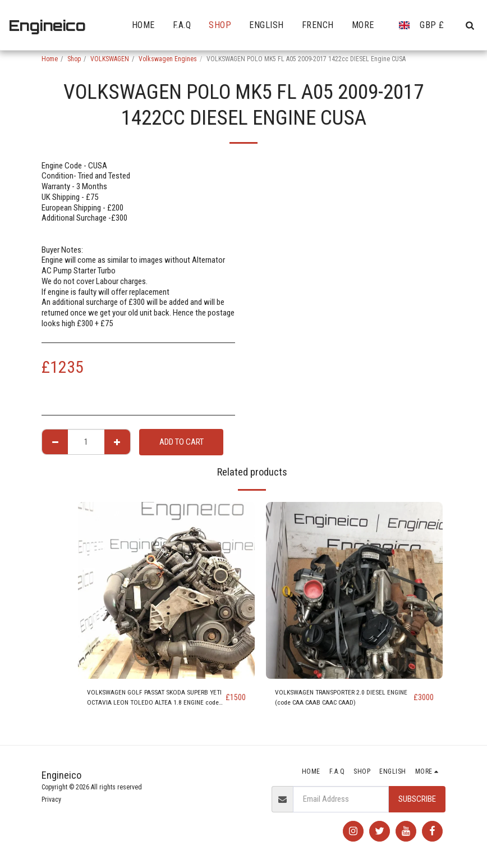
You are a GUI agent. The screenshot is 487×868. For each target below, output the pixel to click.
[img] (166, 590)
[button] (470, 25)
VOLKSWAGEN (110, 59)
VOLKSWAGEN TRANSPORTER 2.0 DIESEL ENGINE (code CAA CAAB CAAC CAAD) (342, 700)
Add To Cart (182, 442)
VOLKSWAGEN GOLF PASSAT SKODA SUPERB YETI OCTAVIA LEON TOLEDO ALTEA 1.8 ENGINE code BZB (147, 701)
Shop (74, 59)
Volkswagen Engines (168, 59)
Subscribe (417, 799)
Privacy (51, 800)
